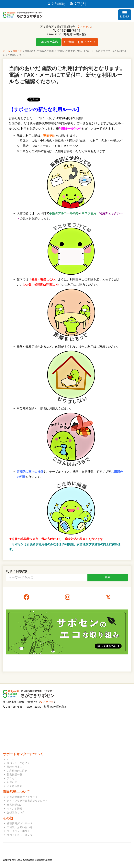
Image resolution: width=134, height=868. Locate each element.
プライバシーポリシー (20, 831)
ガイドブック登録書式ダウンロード (27, 801)
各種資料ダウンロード (20, 823)
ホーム (6, 51)
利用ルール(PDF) (70, 128)
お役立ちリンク (16, 812)
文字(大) (78, 4)
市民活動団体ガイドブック (22, 797)
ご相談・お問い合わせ (80, 42)
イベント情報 (15, 809)
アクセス (84, 27)
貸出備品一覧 (15, 774)
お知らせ (17, 51)
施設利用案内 (48, 42)
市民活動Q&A (15, 805)
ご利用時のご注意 (17, 771)
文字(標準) (56, 4)
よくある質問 (15, 786)
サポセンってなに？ (18, 763)
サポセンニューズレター (21, 835)
